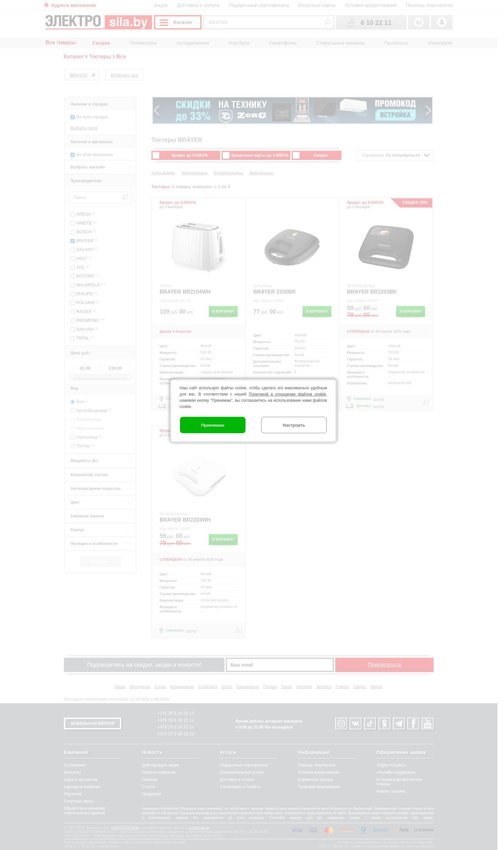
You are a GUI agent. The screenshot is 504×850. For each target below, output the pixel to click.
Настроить (294, 425)
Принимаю (213, 425)
